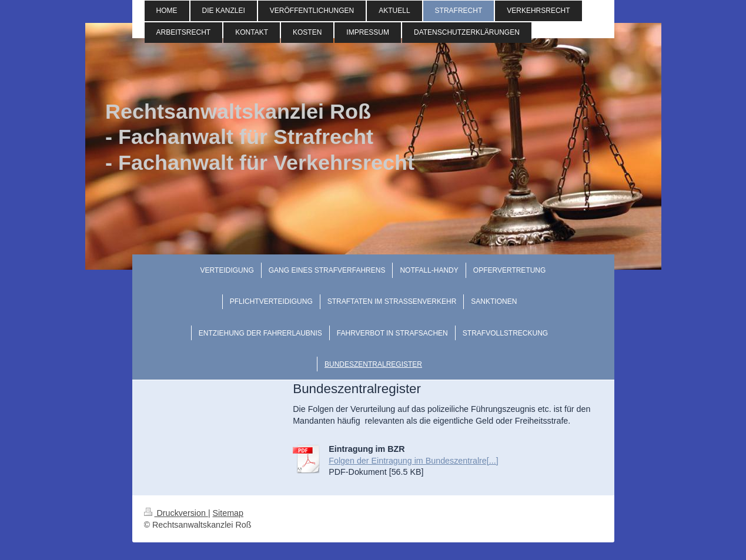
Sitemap (228, 513)
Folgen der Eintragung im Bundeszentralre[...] (413, 461)
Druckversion (176, 513)
